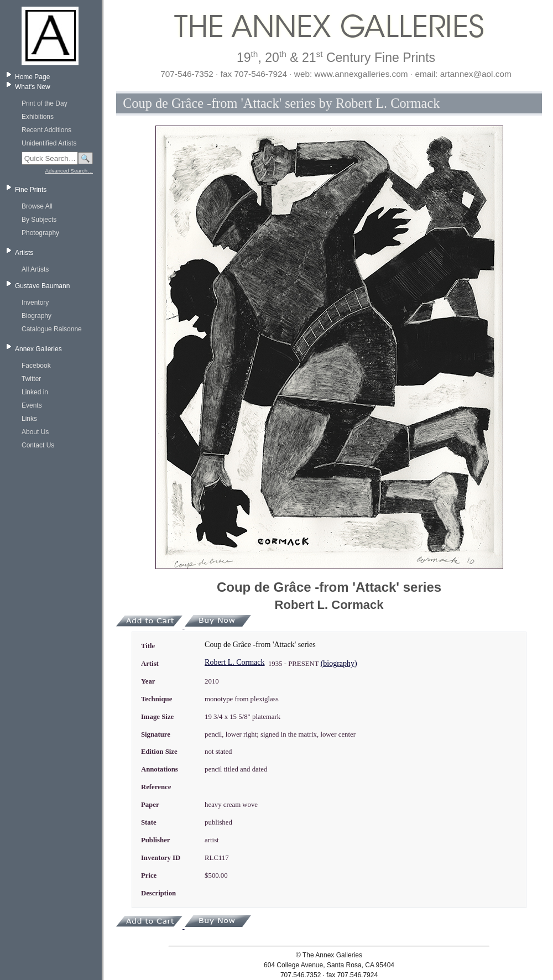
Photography (40, 233)
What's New (33, 87)
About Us (35, 432)
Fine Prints (31, 190)
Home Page (32, 77)
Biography (36, 316)
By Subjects (39, 220)
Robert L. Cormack (234, 662)
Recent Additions (46, 130)
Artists (24, 253)
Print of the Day (45, 103)
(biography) (339, 663)
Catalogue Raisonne (52, 329)
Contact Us (38, 445)
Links (29, 419)
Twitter (31, 379)
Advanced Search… (69, 171)
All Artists (35, 269)
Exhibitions (38, 117)
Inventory (35, 303)
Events (32, 405)
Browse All (37, 206)
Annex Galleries (38, 349)
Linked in (35, 392)
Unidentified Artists (49, 143)
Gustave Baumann (42, 286)
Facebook (36, 366)
